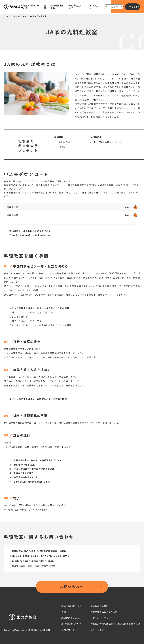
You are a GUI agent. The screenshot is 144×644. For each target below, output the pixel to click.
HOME (7, 16)
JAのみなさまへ (22, 16)
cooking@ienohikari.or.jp (34, 235)
